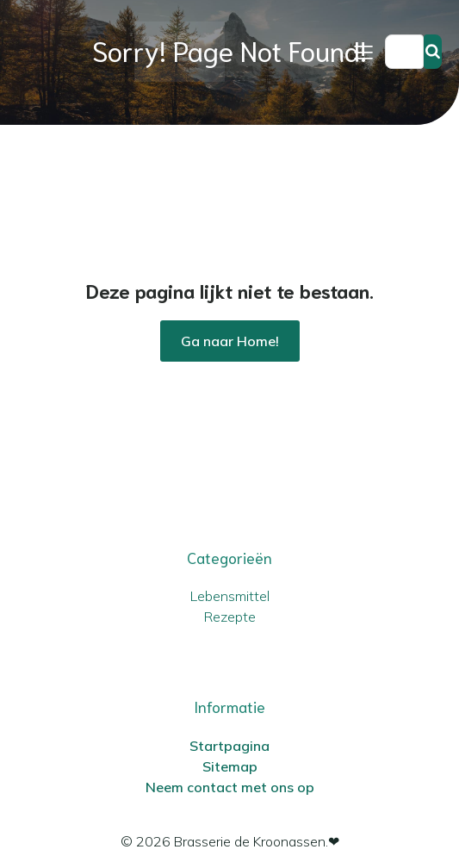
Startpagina (229, 746)
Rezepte (230, 617)
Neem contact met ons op (230, 787)
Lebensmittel (230, 596)
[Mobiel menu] (363, 52)
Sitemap (230, 766)
